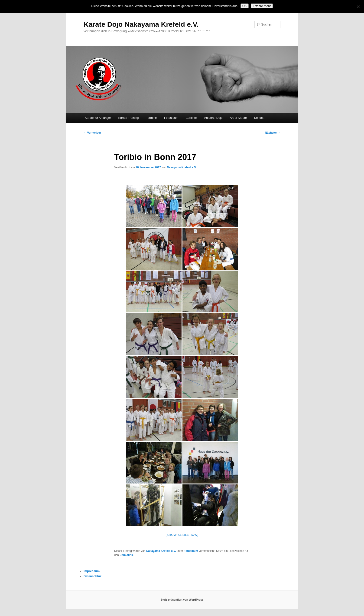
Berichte (191, 118)
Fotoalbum (171, 118)
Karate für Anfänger (98, 118)
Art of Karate (238, 118)
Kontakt (259, 118)
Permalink (126, 555)
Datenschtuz (93, 576)
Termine (151, 118)
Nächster (273, 133)
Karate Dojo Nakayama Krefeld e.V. (141, 24)
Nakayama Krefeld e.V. (182, 167)
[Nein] (358, 7)
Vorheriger (92, 133)
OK (245, 6)
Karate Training (128, 118)
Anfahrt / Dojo (213, 118)
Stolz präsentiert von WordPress (182, 600)
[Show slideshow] (182, 535)
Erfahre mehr (262, 6)
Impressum (92, 571)
